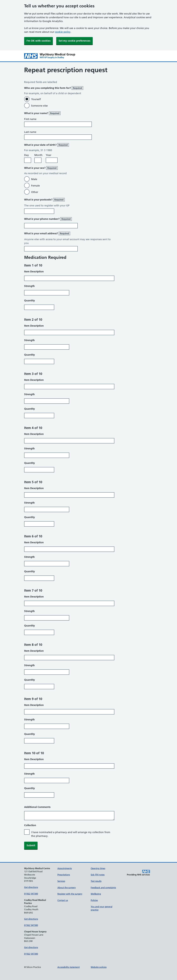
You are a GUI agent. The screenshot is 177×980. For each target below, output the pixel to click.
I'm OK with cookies (39, 41)
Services (61, 881)
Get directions (31, 887)
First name (30, 119)
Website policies (99, 967)
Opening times (98, 868)
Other (35, 192)
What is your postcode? (44, 200)
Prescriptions (64, 875)
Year (49, 155)
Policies (94, 900)
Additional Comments (37, 807)
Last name (30, 132)
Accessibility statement (69, 967)
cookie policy (63, 32)
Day (27, 155)
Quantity (30, 300)
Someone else (39, 106)
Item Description (34, 271)
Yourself (36, 99)
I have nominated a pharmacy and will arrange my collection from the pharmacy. (71, 834)
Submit (31, 845)
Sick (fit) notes (98, 875)
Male (34, 179)
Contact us (63, 900)
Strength (29, 286)
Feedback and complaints (103, 888)
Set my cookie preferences (74, 41)
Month (38, 155)
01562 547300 (31, 894)
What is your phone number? (48, 219)
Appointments (65, 868)
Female (35, 186)
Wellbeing (96, 894)
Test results (96, 881)
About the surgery (67, 888)
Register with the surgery (70, 894)
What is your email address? (47, 233)
